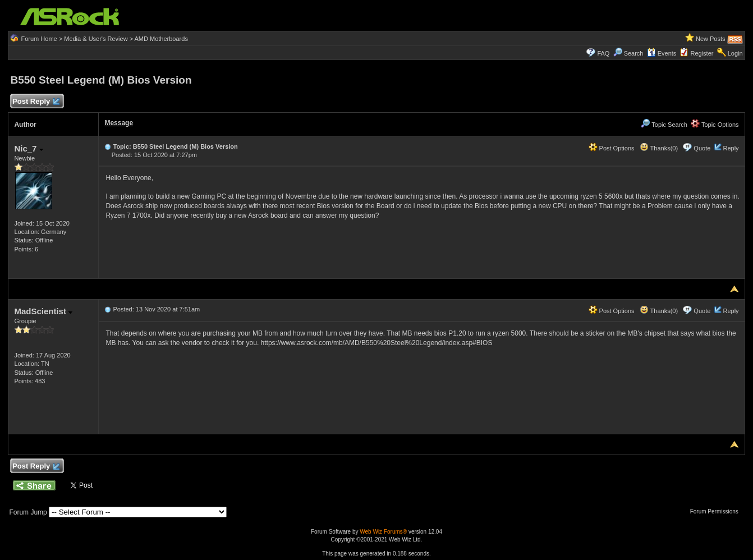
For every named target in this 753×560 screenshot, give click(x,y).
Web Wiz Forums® (383, 532)
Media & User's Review (96, 39)
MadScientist (43, 311)
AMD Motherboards (161, 39)
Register (702, 53)
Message (119, 123)
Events (662, 53)
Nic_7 (28, 148)
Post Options (612, 148)
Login (735, 53)
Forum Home (39, 39)
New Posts (711, 39)
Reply (731, 148)
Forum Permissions (717, 511)
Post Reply (35, 102)
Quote (702, 148)
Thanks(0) (659, 148)
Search (634, 53)
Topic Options (715, 125)
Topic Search (664, 125)
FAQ (603, 53)
